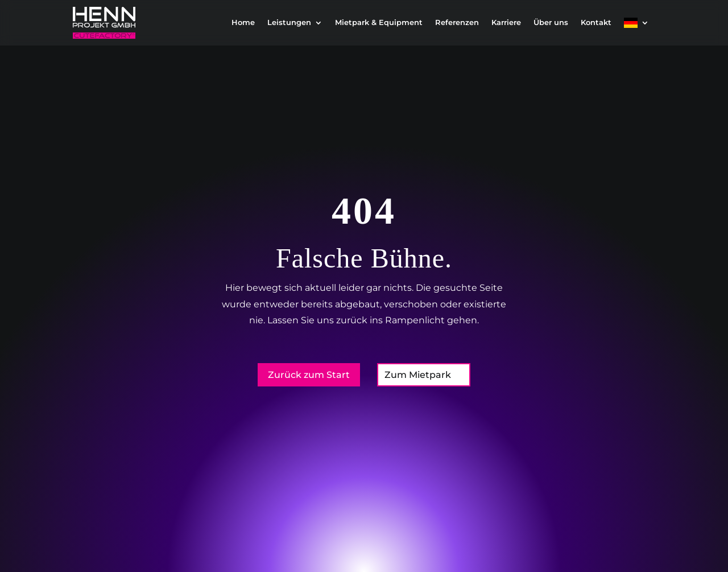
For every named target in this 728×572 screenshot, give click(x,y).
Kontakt (596, 22)
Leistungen (289, 22)
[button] (25, 547)
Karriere (506, 22)
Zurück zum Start (309, 375)
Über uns (551, 22)
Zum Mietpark (418, 375)
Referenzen (457, 22)
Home (243, 22)
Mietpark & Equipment (379, 22)
